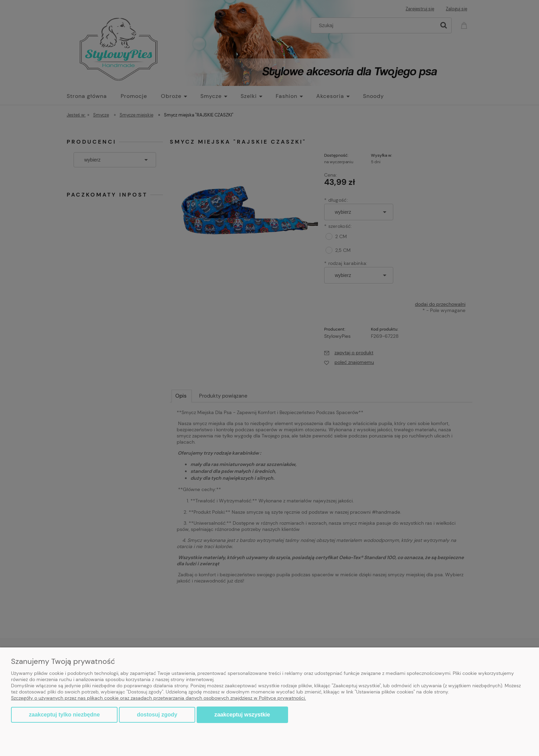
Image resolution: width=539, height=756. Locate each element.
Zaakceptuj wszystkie (242, 714)
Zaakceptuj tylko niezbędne (64, 715)
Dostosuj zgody (157, 715)
